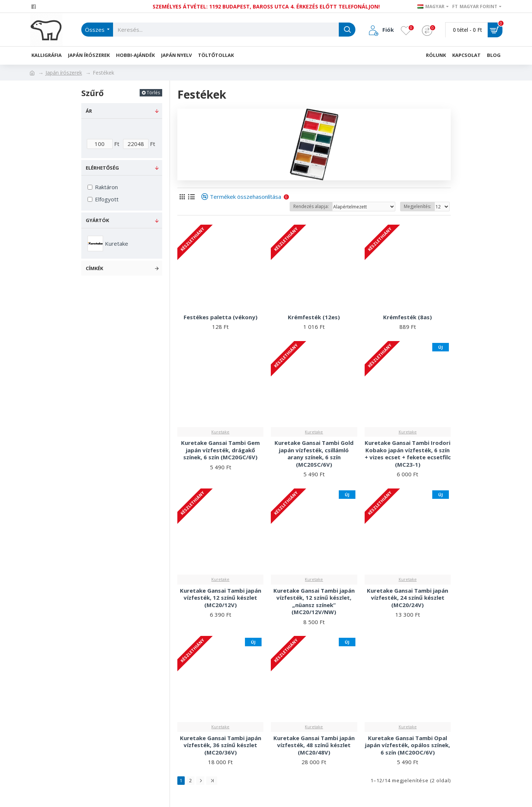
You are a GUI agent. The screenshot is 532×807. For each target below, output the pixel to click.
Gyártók (97, 220)
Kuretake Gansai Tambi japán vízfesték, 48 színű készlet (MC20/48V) (314, 745)
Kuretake (220, 432)
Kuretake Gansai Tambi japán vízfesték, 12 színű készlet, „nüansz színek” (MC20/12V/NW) (314, 602)
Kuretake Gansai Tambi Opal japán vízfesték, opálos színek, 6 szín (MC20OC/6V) (407, 745)
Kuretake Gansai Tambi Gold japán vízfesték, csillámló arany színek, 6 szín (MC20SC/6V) (314, 454)
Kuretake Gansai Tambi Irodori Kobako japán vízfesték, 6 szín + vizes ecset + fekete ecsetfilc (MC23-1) (408, 454)
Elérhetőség (102, 168)
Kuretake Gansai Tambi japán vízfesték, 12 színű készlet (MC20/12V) (221, 598)
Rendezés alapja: (311, 206)
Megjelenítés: (417, 206)
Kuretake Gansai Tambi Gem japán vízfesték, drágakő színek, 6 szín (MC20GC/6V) (220, 450)
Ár (89, 111)
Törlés (153, 93)
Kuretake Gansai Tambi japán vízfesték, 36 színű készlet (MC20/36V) (221, 745)
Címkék (94, 268)
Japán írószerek (64, 73)
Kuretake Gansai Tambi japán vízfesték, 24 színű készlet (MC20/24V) (407, 598)
